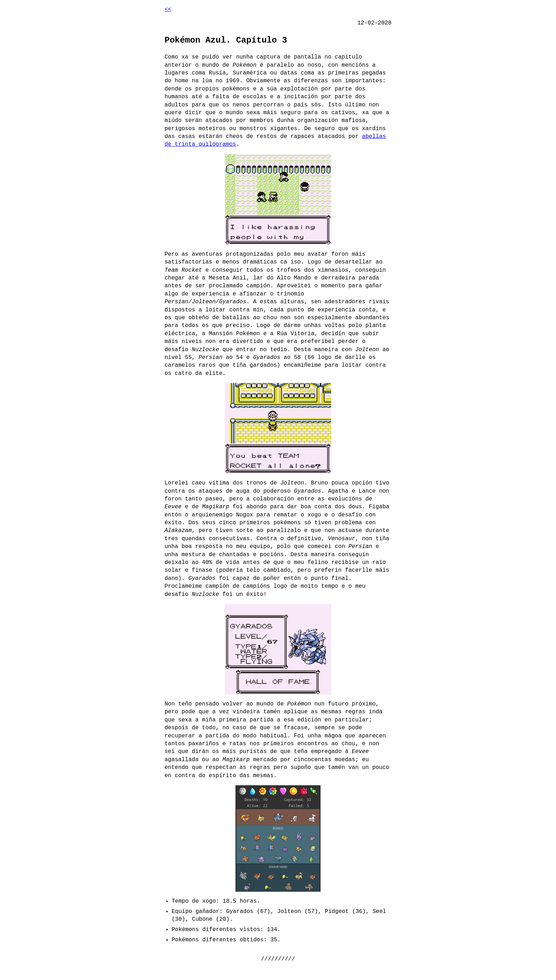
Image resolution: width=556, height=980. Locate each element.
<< (168, 10)
